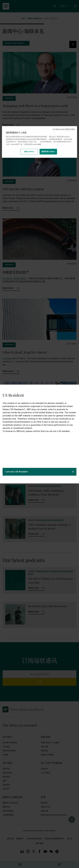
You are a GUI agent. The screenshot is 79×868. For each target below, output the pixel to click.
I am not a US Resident (16, 472)
